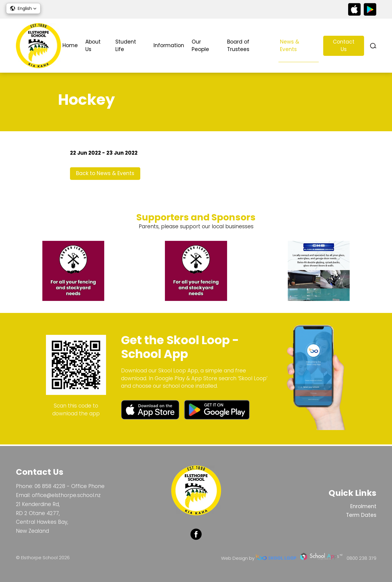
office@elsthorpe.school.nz (66, 495)
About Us (93, 46)
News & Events (290, 46)
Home (70, 45)
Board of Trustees (238, 46)
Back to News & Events (105, 174)
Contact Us (344, 46)
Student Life (126, 46)
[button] (23, 8)
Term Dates (361, 515)
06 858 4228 (50, 487)
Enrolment (363, 506)
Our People (200, 46)
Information (169, 45)
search (373, 46)
